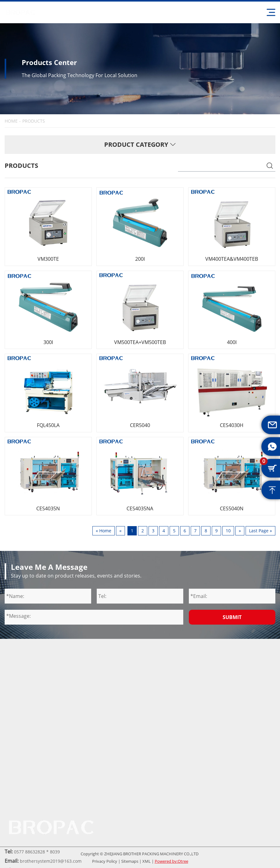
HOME (11, 121)
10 (228, 531)
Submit (232, 617)
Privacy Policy (105, 861)
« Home (104, 531)
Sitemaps (130, 861)
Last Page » (260, 531)
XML (147, 861)
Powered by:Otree (171, 861)
